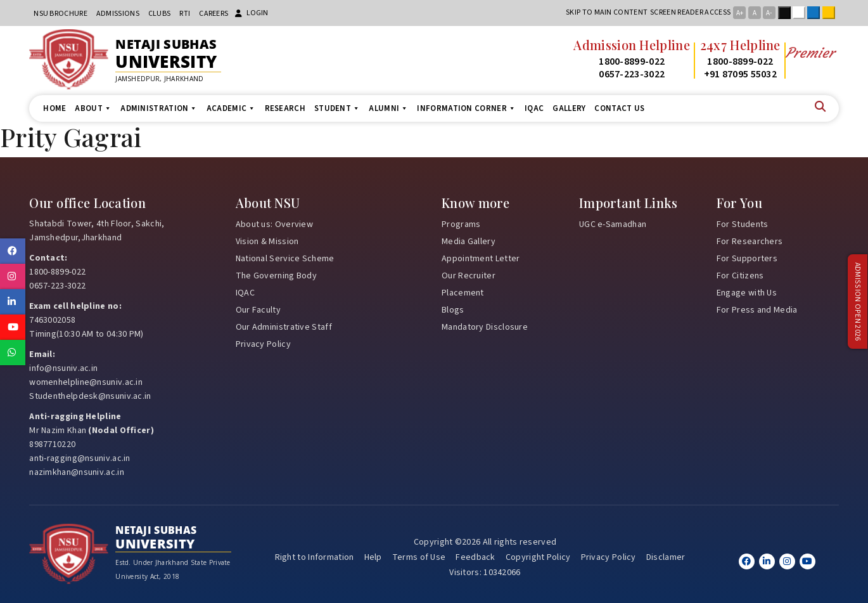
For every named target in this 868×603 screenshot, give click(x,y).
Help (373, 557)
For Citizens (740, 276)
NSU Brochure (61, 14)
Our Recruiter (469, 276)
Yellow (831, 13)
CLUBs (160, 14)
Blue (816, 13)
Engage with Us (747, 293)
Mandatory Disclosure (485, 327)
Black (787, 13)
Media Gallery (469, 242)
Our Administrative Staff (284, 327)
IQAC (534, 108)
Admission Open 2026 (857, 301)
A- (769, 13)
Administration (159, 108)
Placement (463, 293)
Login (252, 13)
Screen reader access (690, 12)
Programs (461, 224)
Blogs (453, 310)
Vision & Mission (267, 242)
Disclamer (666, 557)
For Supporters (747, 259)
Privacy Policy (263, 344)
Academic (231, 108)
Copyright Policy (538, 557)
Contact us (619, 108)
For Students (743, 224)
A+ (740, 13)
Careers (214, 14)
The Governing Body (276, 276)
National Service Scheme (285, 259)
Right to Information (315, 557)
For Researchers (750, 242)
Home (54, 108)
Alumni (388, 108)
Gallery (569, 108)
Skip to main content (607, 12)
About (93, 108)
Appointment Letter (481, 259)
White (801, 13)
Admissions (118, 14)
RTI (185, 14)
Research (285, 108)
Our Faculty (258, 310)
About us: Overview (274, 224)
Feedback (475, 557)
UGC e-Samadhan (613, 224)
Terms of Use (419, 557)
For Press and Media (757, 310)
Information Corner (466, 108)
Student (337, 108)
